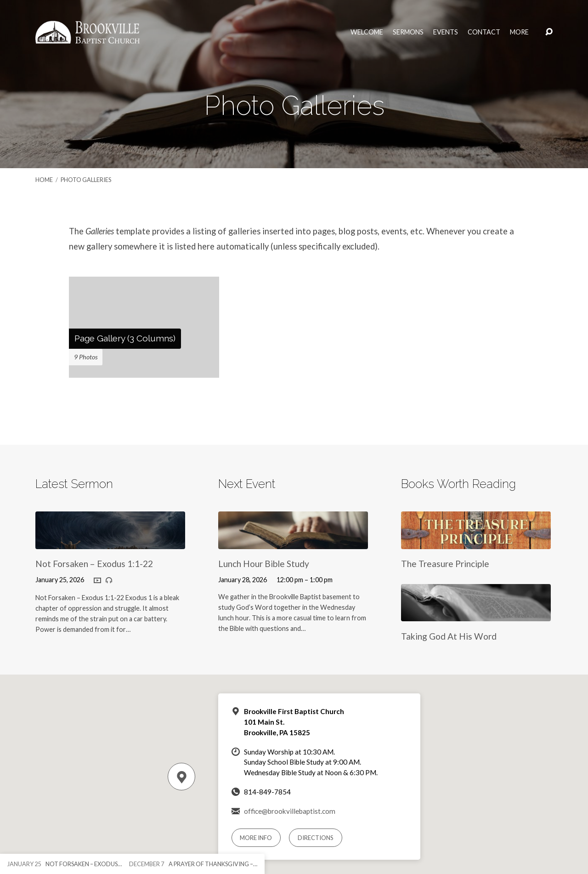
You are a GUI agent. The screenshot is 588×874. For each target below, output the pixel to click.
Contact (484, 32)
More (519, 32)
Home (44, 180)
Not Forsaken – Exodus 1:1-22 (94, 564)
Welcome (367, 32)
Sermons (408, 32)
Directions (316, 838)
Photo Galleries (86, 180)
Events (446, 32)
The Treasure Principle (445, 564)
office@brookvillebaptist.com (290, 811)
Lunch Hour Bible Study (264, 564)
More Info (256, 838)
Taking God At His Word (449, 636)
